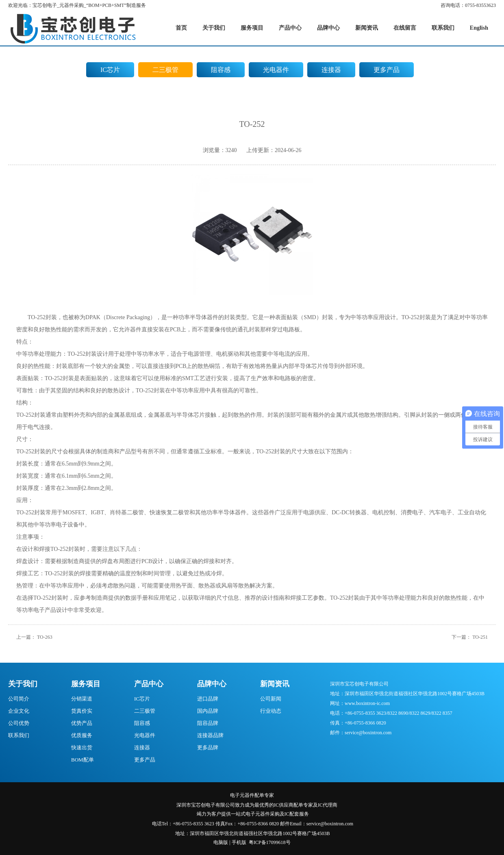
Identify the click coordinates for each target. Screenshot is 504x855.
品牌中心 (212, 684)
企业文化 (19, 711)
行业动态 (271, 711)
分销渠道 (82, 699)
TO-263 (45, 637)
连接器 (331, 70)
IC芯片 (110, 70)
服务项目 (86, 684)
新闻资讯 (275, 684)
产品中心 (149, 684)
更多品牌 (208, 747)
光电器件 (276, 70)
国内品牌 (208, 711)
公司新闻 (271, 699)
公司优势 (19, 723)
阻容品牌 (208, 723)
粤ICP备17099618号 (270, 842)
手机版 (239, 842)
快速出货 (82, 747)
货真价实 (82, 711)
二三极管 (165, 70)
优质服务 (82, 735)
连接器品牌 (210, 735)
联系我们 (19, 735)
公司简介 (19, 699)
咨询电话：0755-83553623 (468, 5)
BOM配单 (83, 760)
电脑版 (221, 842)
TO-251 (480, 637)
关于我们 (23, 684)
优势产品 (82, 723)
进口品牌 (208, 699)
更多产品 (387, 70)
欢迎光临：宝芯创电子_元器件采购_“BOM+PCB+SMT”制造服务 (77, 5)
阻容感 (221, 70)
